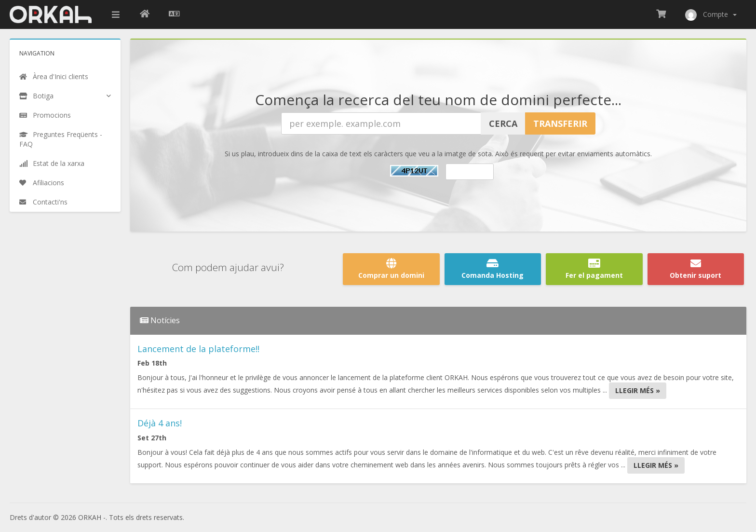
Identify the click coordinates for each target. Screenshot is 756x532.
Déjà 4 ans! (160, 423)
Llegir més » (638, 390)
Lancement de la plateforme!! (198, 349)
